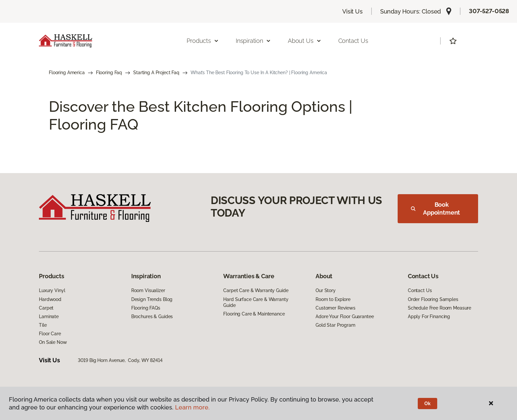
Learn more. (192, 407)
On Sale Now (53, 342)
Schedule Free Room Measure (440, 308)
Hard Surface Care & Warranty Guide (256, 302)
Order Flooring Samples (433, 299)
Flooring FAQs (146, 308)
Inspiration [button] (253, 41)
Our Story (326, 290)
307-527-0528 (489, 11)
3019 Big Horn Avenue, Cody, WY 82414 (120, 360)
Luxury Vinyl (52, 290)
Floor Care (50, 334)
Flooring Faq (109, 73)
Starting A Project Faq (156, 73)
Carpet (46, 308)
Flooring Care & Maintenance (254, 314)
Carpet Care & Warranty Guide (256, 290)
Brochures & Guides (152, 316)
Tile (43, 325)
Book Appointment (435, 209)
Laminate (49, 316)
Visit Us (352, 11)
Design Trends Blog (152, 299)
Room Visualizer (148, 290)
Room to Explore (333, 299)
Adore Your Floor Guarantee (345, 316)
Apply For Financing (429, 316)
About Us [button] (305, 41)
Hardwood (50, 299)
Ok (427, 404)
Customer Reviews (335, 308)
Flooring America (67, 73)
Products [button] (203, 41)
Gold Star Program (335, 325)
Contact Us (353, 41)
